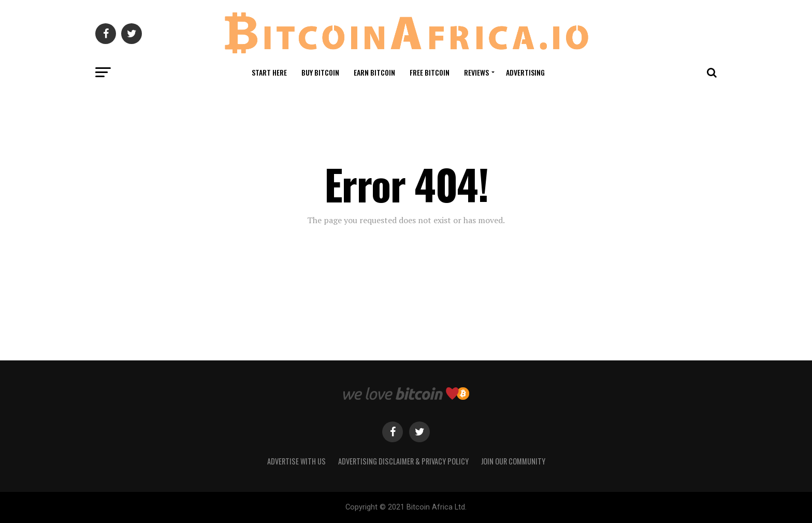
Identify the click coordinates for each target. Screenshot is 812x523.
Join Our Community (513, 461)
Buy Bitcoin (320, 72)
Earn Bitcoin (374, 72)
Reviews (476, 72)
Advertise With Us (296, 461)
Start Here (269, 72)
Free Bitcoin (430, 72)
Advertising (525, 72)
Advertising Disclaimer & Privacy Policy (403, 461)
